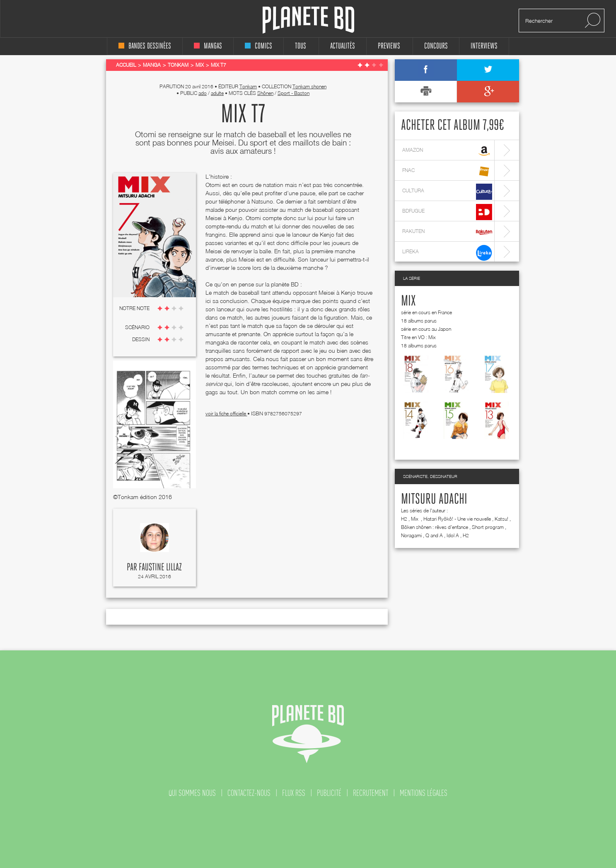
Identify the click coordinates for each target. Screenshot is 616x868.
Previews (389, 46)
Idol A (453, 535)
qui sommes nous (192, 793)
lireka (447, 253)
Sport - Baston (294, 93)
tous (301, 46)
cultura (447, 192)
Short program (488, 527)
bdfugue (447, 212)
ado (203, 93)
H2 (404, 519)
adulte (217, 93)
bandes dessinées (145, 46)
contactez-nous (249, 793)
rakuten (447, 232)
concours (436, 46)
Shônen (265, 93)
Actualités (343, 46)
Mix (408, 301)
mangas (208, 46)
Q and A (434, 535)
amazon (447, 151)
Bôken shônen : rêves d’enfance (435, 527)
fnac (447, 171)
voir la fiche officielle (226, 413)
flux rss (294, 793)
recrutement (371, 793)
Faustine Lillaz (160, 567)
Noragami (411, 535)
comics (258, 46)
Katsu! (501, 519)
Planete (308, 20)
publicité (329, 793)
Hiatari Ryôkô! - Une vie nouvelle (457, 519)
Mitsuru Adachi (434, 499)
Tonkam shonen (309, 86)
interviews (484, 46)
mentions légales (424, 793)
